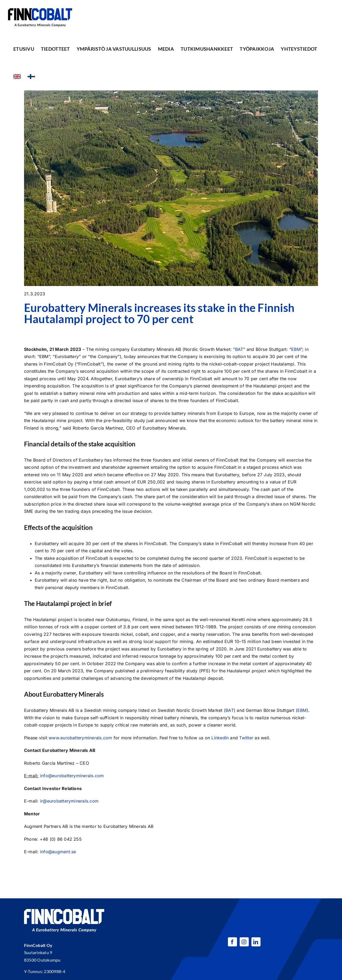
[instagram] (244, 942)
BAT (239, 349)
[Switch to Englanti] (17, 77)
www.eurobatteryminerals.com (80, 738)
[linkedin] (256, 942)
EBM (296, 349)
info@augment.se (58, 852)
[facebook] (232, 942)
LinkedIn (220, 738)
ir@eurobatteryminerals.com (69, 801)
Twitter (246, 738)
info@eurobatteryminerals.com (72, 776)
